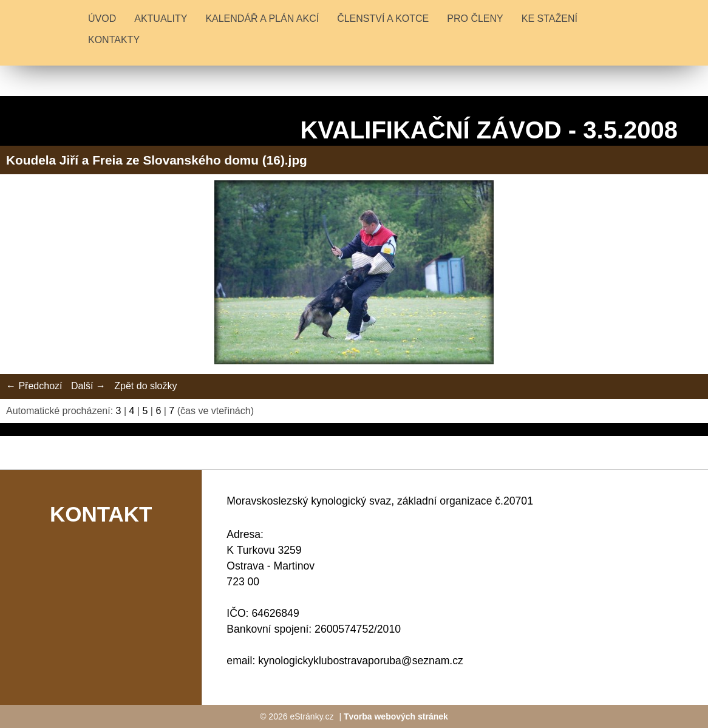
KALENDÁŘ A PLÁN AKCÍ (262, 19)
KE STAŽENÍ (550, 19)
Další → (88, 386)
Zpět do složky (145, 386)
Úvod (102, 19)
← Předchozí (34, 386)
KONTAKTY (114, 40)
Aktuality (161, 19)
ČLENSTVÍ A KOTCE (383, 19)
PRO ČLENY (475, 19)
